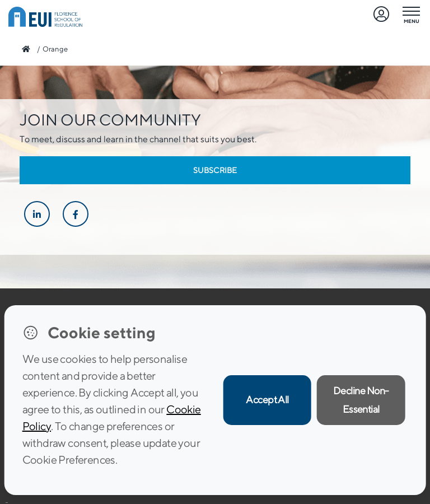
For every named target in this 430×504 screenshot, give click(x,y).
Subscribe (215, 170)
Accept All (267, 400)
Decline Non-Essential (361, 400)
